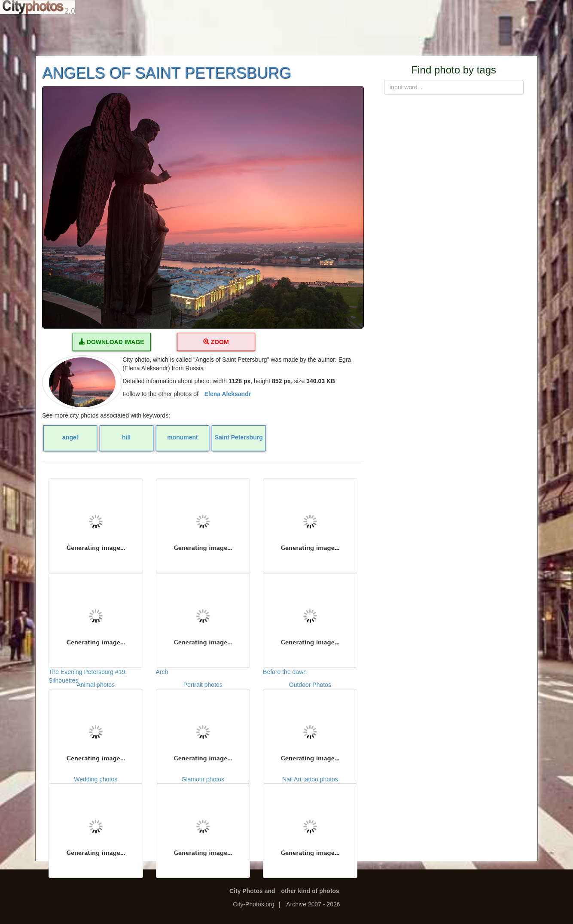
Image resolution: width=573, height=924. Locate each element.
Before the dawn (310, 616)
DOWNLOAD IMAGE (112, 342)
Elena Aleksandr (228, 394)
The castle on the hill (310, 521)
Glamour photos (203, 818)
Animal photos (96, 724)
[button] (203, 207)
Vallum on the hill (203, 521)
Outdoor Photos (310, 724)
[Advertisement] (286, 34)
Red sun (96, 521)
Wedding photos (96, 818)
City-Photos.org (253, 904)
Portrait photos (203, 724)
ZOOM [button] (216, 342)
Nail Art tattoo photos (310, 818)
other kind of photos (310, 891)
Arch (203, 616)
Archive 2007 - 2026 (313, 904)
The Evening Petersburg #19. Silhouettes (96, 616)
